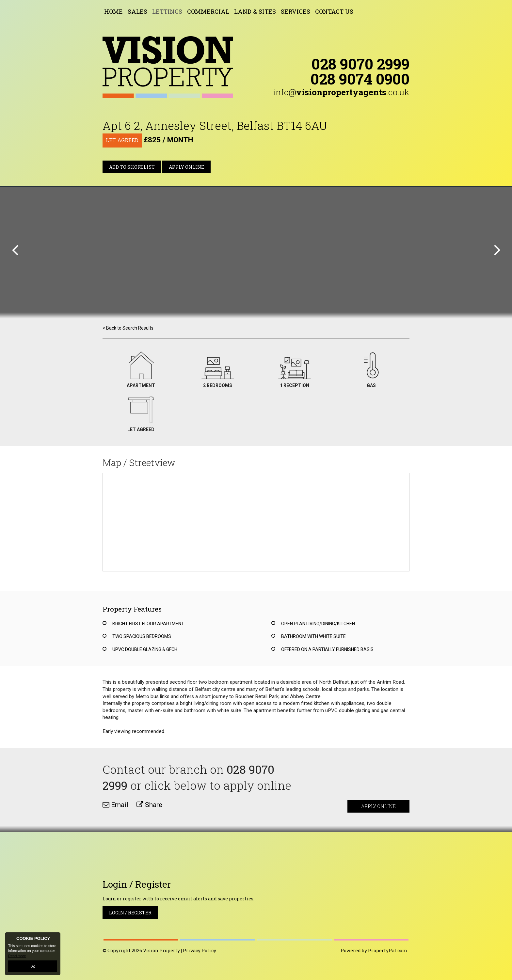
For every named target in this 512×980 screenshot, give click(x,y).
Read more (17, 956)
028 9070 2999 (360, 64)
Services (296, 11)
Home (113, 11)
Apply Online (186, 167)
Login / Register (130, 913)
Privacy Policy (200, 950)
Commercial (208, 11)
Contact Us (334, 11)
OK (33, 966)
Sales (137, 11)
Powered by (374, 950)
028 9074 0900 (360, 79)
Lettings (167, 11)
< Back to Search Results (128, 328)
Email (115, 805)
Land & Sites (255, 11)
